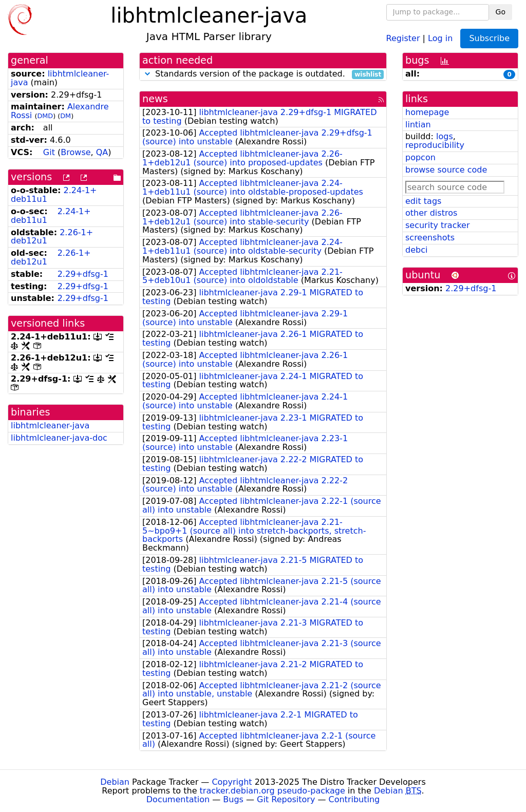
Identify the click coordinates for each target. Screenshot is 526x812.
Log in (440, 38)
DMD (45, 116)
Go (501, 12)
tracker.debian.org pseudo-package (273, 791)
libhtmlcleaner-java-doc (59, 438)
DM (65, 116)
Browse (76, 152)
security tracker (438, 225)
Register (403, 38)
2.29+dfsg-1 (83, 274)
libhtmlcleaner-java (60, 78)
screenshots (430, 238)
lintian (418, 125)
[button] (147, 74)
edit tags (423, 201)
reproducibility (435, 145)
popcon (420, 157)
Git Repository (286, 799)
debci (416, 250)
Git (49, 152)
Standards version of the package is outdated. (263, 74)
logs (445, 136)
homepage (427, 112)
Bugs (233, 799)
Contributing (354, 799)
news (155, 99)
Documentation (178, 799)
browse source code (446, 170)
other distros (431, 213)
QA (102, 152)
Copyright (232, 782)
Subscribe (489, 38)
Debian (115, 782)
